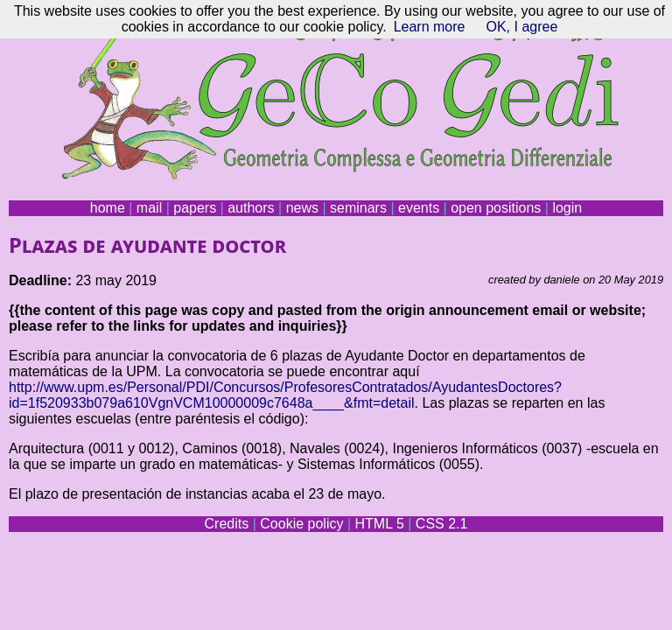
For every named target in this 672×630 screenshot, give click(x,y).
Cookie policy (301, 524)
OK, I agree (521, 27)
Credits (227, 524)
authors (251, 208)
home (108, 208)
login (567, 208)
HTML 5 (379, 524)
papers (195, 208)
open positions (496, 208)
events (419, 208)
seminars (358, 208)
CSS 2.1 (442, 524)
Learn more (430, 27)
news (302, 208)
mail (149, 208)
